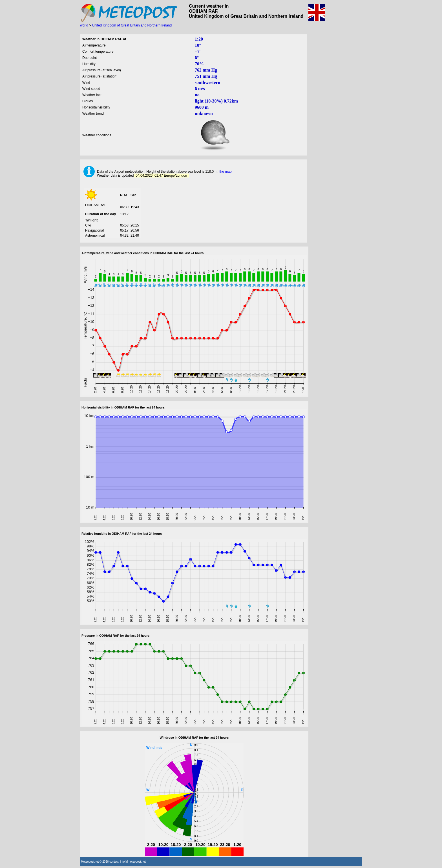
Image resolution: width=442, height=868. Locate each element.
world (84, 25)
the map (225, 172)
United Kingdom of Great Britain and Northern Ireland (132, 25)
